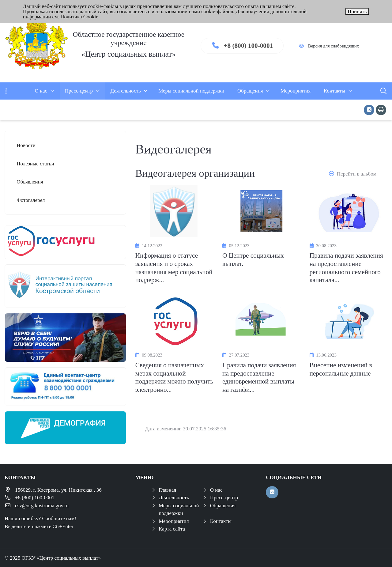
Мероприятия (174, 521)
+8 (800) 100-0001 (248, 46)
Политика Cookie (79, 17)
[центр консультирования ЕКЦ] (65, 387)
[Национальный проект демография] (65, 428)
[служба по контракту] (65, 338)
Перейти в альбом (357, 174)
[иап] (65, 286)
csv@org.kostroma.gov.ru (42, 506)
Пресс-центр (224, 498)
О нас (216, 490)
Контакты (221, 521)
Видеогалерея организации (195, 173)
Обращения (223, 506)
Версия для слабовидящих (334, 46)
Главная (167, 490)
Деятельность (174, 498)
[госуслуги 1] (65, 242)
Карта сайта (172, 529)
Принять (357, 11)
